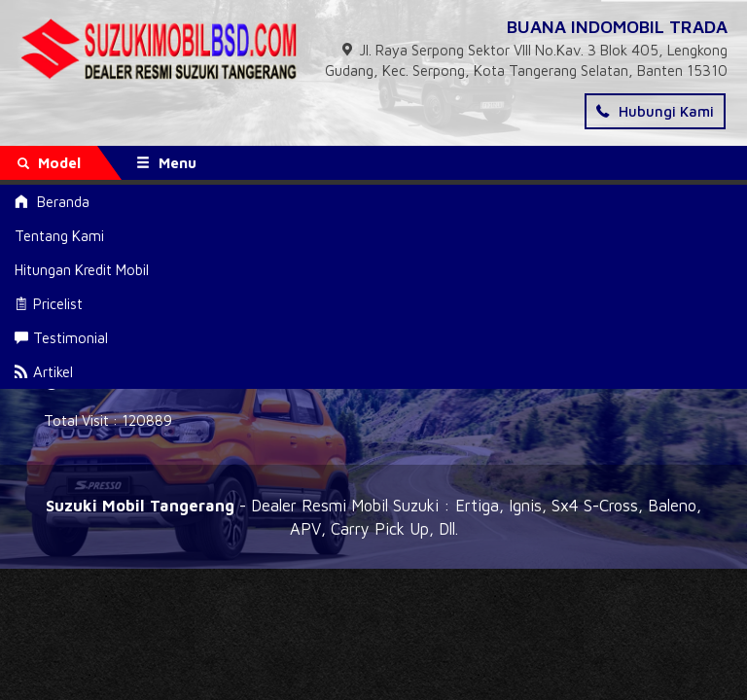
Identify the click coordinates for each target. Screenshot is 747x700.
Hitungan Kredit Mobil (82, 270)
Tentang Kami (59, 236)
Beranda (52, 202)
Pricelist (49, 304)
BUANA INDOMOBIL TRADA (617, 27)
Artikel (44, 372)
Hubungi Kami (655, 111)
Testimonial (61, 338)
